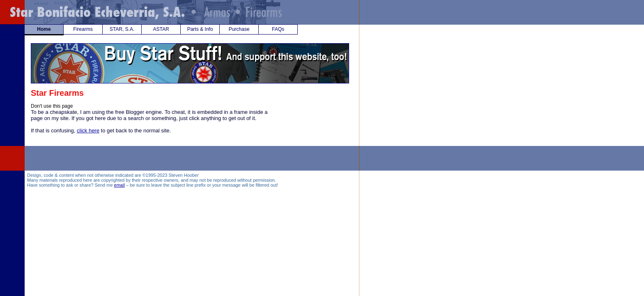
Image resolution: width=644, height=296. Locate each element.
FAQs (278, 29)
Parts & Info (200, 29)
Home (44, 29)
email (120, 185)
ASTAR (161, 29)
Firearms (83, 29)
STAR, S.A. (122, 29)
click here (88, 131)
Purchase (239, 29)
